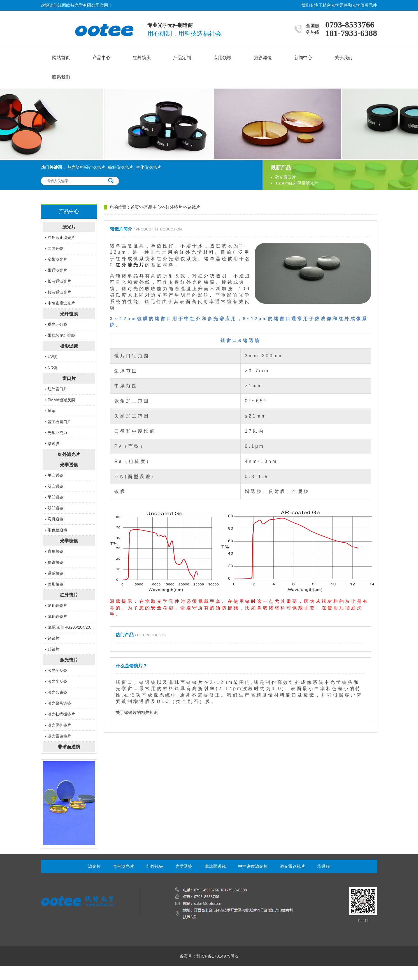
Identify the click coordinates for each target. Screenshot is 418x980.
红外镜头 (142, 58)
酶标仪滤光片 (120, 167)
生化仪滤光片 (148, 167)
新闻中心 (303, 58)
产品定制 (182, 58)
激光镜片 (69, 660)
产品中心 (101, 58)
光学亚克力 (57, 433)
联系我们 (61, 77)
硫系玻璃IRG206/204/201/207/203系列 (71, 627)
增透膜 (54, 444)
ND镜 (52, 368)
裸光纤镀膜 (57, 324)
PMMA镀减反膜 (61, 400)
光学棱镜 (69, 541)
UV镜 (52, 357)
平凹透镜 (55, 497)
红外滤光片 (69, 454)
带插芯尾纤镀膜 (61, 335)
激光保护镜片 (59, 725)
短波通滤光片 (59, 292)
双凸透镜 (55, 486)
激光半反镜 (57, 681)
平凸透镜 (55, 475)
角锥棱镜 (55, 562)
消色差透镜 (57, 530)
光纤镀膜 (69, 314)
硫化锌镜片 (57, 616)
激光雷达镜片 (59, 736)
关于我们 (343, 58)
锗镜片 (54, 638)
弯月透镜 (55, 519)
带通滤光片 (57, 270)
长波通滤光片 (59, 281)
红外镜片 (69, 595)
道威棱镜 (55, 573)
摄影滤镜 (263, 58)
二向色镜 (55, 248)
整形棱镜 (55, 584)
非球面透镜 (69, 747)
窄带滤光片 (57, 259)
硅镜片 (54, 649)
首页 (135, 207)
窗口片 (69, 378)
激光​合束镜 (57, 692)
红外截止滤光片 (61, 237)
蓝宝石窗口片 (59, 422)
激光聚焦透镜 (59, 703)
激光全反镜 (57, 670)
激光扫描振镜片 (61, 714)
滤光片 (69, 227)
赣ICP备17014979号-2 (217, 956)
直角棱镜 (55, 551)
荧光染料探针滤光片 (86, 167)
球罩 (52, 411)
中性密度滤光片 (61, 303)
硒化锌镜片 (57, 605)
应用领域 (222, 58)
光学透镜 (69, 465)
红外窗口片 (57, 389)
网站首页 (61, 58)
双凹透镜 (55, 508)
